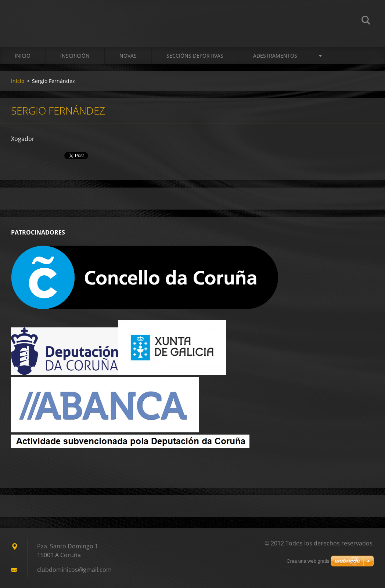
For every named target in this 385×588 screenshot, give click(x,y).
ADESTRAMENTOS (275, 56)
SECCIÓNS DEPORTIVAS (195, 56)
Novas (128, 56)
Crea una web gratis (308, 561)
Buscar (366, 21)
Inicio (23, 56)
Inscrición (75, 56)
